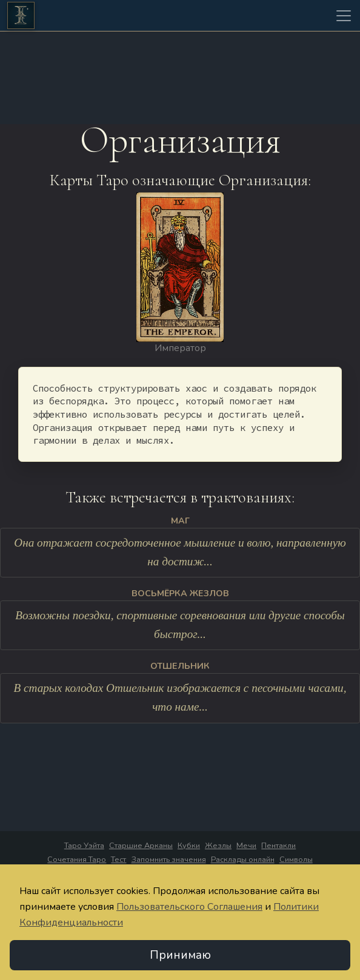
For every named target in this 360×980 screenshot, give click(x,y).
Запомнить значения (169, 860)
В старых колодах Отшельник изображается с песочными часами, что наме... (180, 698)
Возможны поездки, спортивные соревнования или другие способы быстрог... (180, 625)
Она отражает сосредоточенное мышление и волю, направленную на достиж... (180, 553)
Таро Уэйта (84, 846)
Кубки (189, 846)
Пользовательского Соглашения (189, 907)
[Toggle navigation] (344, 16)
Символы (296, 860)
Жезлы (218, 846)
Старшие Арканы (141, 846)
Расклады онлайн (243, 860)
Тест (118, 860)
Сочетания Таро (77, 860)
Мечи (246, 846)
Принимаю (180, 955)
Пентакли (278, 846)
